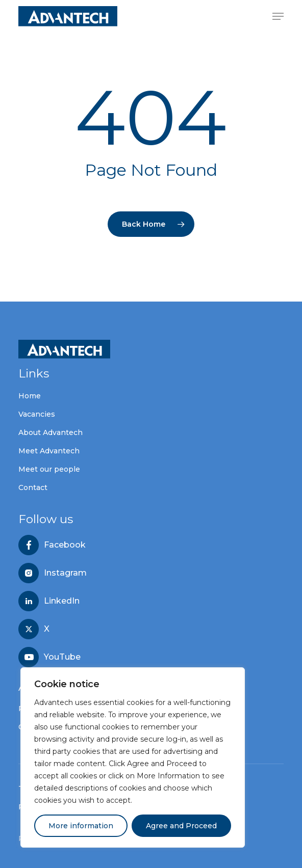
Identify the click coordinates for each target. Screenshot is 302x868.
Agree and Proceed (181, 826)
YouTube (62, 657)
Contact (33, 487)
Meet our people (49, 469)
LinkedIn (62, 601)
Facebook (65, 545)
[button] (278, 16)
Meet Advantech (49, 451)
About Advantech (51, 432)
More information (81, 826)
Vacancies (37, 414)
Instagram (65, 573)
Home (30, 396)
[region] (133, 757)
